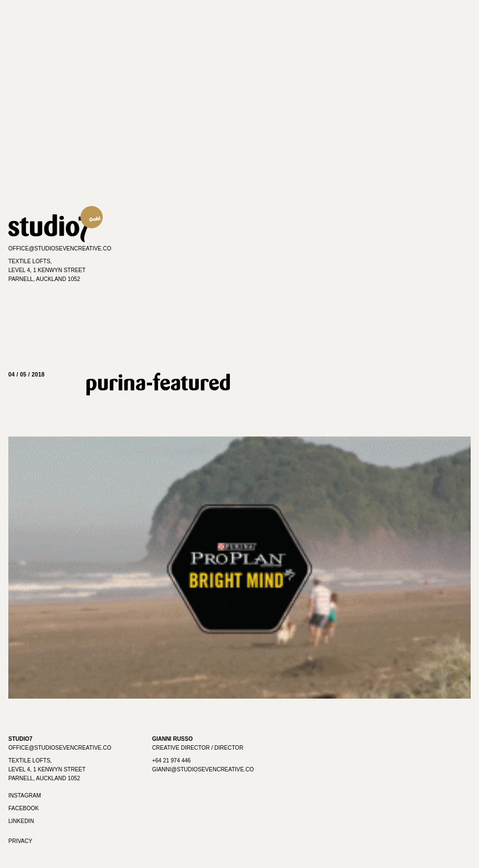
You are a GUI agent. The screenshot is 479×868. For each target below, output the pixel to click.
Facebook (24, 808)
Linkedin (21, 821)
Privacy (20, 841)
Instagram (25, 796)
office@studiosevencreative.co (60, 249)
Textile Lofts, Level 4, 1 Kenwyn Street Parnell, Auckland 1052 (47, 769)
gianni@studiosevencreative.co (203, 769)
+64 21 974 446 (172, 761)
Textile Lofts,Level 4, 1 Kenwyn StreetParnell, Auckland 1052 (47, 270)
